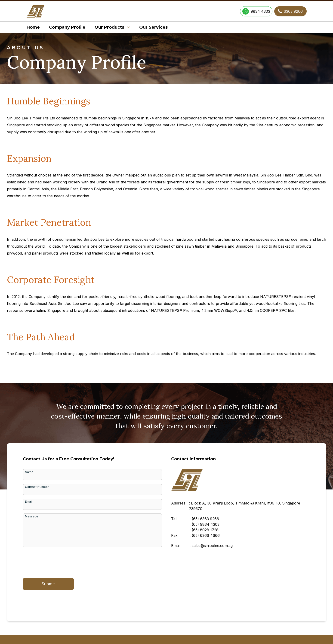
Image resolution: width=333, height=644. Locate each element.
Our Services (153, 27)
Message (32, 516)
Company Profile (67, 27)
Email (29, 501)
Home (33, 27)
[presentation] (58, 562)
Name (29, 472)
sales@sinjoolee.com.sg (212, 546)
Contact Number (37, 487)
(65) (205, 519)
